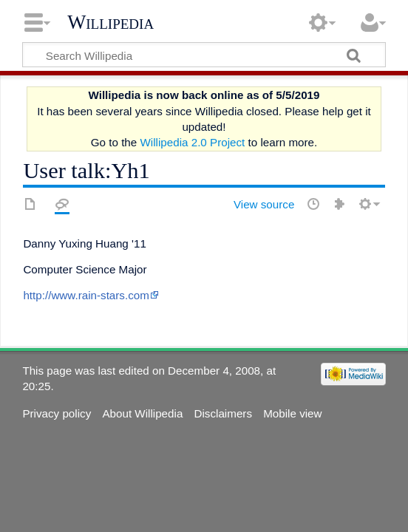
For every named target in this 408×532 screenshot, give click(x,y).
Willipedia (110, 22)
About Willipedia (142, 413)
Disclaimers (223, 413)
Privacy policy (57, 413)
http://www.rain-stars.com (86, 295)
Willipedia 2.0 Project (192, 142)
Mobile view (292, 413)
